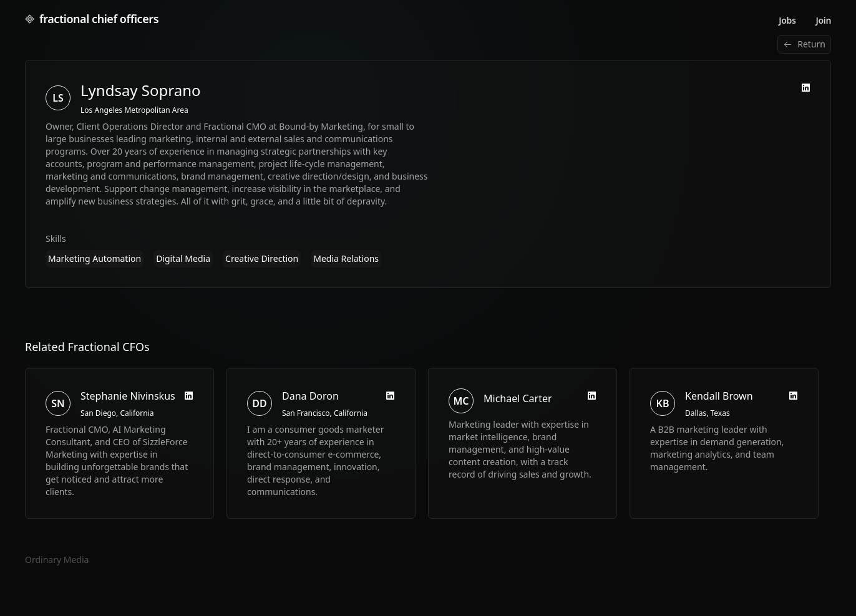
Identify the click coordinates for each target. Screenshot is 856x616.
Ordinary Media (57, 560)
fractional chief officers (92, 19)
